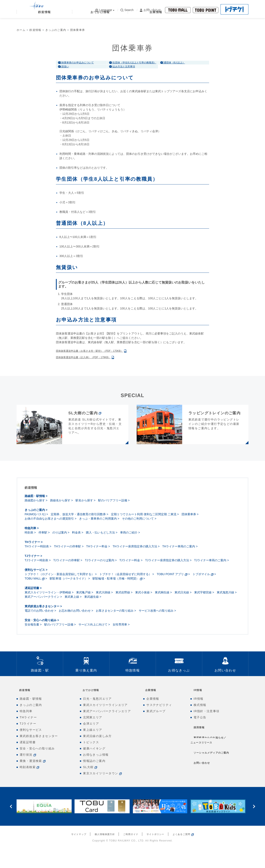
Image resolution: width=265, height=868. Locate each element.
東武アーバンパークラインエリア (107, 729)
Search (127, 10)
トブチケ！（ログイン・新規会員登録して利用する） (59, 592)
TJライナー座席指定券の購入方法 (167, 578)
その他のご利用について (138, 537)
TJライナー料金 (130, 578)
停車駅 (43, 550)
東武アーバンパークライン (42, 615)
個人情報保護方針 (104, 852)
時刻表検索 (28, 785)
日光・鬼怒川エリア (97, 717)
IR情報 (196, 708)
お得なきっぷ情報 (96, 773)
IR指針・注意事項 (207, 729)
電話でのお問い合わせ (39, 629)
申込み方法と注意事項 (128, 81)
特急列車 (30, 546)
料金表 (76, 550)
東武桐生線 (162, 610)
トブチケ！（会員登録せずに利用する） (125, 592)
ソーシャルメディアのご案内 (214, 770)
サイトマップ (78, 852)
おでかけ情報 (91, 708)
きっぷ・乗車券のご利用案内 (98, 537)
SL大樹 (88, 785)
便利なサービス (35, 588)
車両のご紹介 (129, 550)
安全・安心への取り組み (41, 638)
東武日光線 (182, 610)
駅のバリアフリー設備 (113, 518)
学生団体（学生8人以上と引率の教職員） (133, 68)
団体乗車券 (189, 532)
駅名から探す (84, 518)
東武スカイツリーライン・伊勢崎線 (48, 610)
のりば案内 (60, 550)
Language (104, 10)
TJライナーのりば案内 (100, 578)
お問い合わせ (150, 10)
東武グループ (156, 729)
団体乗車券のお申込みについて (82, 68)
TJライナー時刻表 (36, 578)
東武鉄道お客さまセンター (42, 624)
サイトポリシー (156, 852)
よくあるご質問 (182, 852)
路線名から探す (60, 518)
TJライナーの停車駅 (67, 578)
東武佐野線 (123, 610)
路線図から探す (35, 518)
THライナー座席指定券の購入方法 (135, 564)
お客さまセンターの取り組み (115, 629)
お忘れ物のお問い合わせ (75, 629)
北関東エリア (93, 735)
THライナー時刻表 (37, 564)
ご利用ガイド (131, 852)
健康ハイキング (94, 766)
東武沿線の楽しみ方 (97, 754)
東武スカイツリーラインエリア (105, 723)
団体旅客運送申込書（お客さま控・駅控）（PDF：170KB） (95, 369)
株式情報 (200, 723)
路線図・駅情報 (35, 514)
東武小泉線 (142, 610)
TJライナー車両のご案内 (210, 578)
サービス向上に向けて (93, 643)
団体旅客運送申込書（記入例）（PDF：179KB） (88, 375)
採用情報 (198, 745)
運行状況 (26, 773)
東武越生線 (92, 615)
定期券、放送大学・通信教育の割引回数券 (78, 532)
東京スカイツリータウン (101, 791)
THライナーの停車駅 (68, 564)
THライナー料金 (97, 564)
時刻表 (29, 550)
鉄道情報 (35, 30)
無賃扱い (68, 81)
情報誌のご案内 (94, 779)
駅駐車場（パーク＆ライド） (69, 596)
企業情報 (151, 708)
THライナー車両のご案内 (179, 564)
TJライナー (32, 574)
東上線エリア (93, 748)
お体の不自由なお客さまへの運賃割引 (49, 537)
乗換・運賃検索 (31, 779)
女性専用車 (120, 643)
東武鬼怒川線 (225, 610)
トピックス (91, 760)
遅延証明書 (32, 606)
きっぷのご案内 (56, 30)
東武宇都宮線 (203, 610)
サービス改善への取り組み (156, 629)
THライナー (32, 560)
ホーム (21, 30)
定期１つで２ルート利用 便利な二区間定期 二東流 (144, 532)
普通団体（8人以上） (178, 68)
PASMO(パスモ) (35, 532)
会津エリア (91, 742)
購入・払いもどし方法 (100, 550)
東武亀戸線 (83, 610)
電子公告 (200, 735)
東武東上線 (72, 615)
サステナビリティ (159, 723)
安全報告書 (32, 643)
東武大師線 (103, 610)
